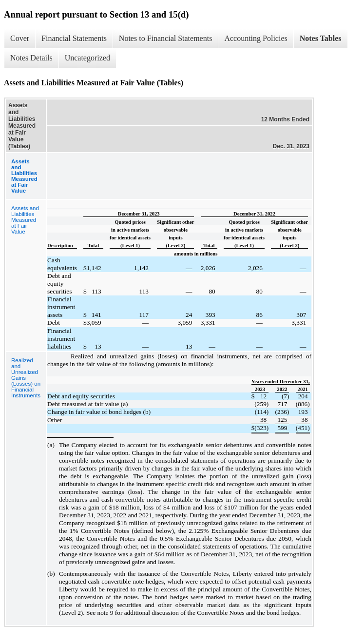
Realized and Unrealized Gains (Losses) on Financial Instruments (26, 378)
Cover (20, 38)
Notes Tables (321, 38)
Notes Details (31, 58)
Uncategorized (87, 58)
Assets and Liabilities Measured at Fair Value (25, 220)
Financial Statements (74, 38)
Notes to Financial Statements (166, 38)
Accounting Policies (256, 38)
